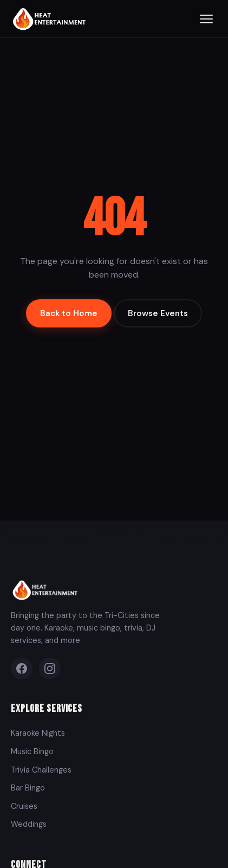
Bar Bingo (28, 788)
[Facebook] (22, 668)
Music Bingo (32, 751)
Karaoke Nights (38, 733)
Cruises (24, 806)
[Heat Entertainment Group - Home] (51, 19)
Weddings (29, 824)
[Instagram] (50, 668)
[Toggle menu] (206, 19)
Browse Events (158, 313)
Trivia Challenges (41, 770)
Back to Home (69, 313)
